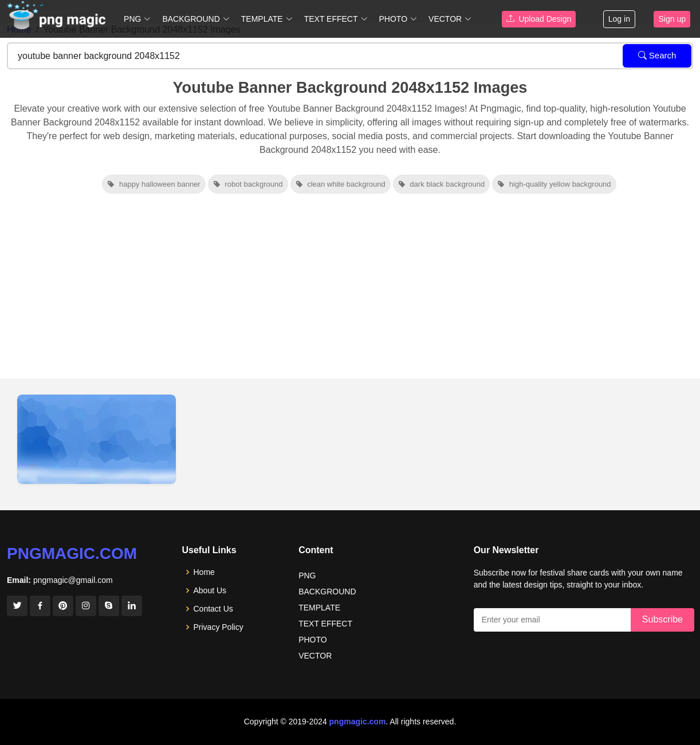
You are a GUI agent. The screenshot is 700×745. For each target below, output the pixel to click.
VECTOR (315, 656)
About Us (210, 590)
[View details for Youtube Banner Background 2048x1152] (97, 439)
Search (657, 55)
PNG (307, 575)
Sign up (672, 19)
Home (204, 572)
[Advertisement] (350, 293)
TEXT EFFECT (325, 624)
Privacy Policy (219, 627)
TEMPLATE (319, 608)
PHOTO (313, 640)
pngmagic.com (72, 553)
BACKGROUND (327, 592)
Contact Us (213, 609)
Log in (619, 19)
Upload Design (539, 19)
